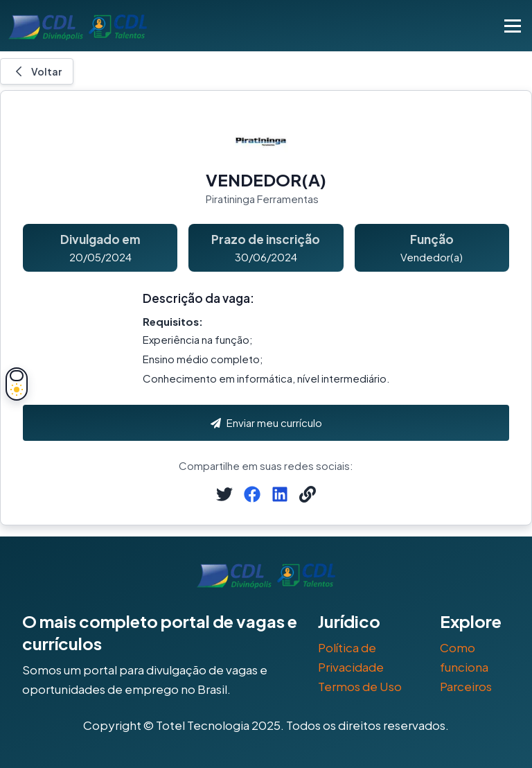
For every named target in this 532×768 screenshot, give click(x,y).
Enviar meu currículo (266, 422)
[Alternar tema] (17, 384)
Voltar (37, 71)
